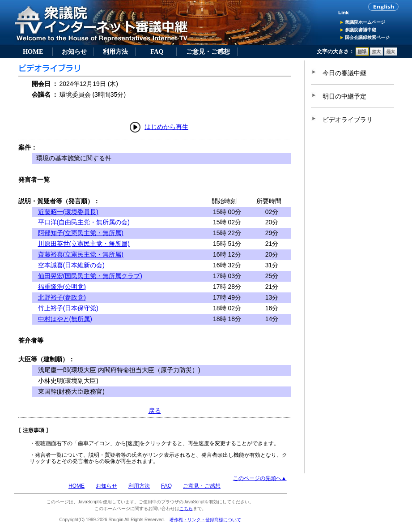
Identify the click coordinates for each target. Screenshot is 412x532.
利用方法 (115, 51)
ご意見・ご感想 (208, 51)
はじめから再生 (166, 127)
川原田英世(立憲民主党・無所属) (84, 244)
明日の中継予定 (344, 96)
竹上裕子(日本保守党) (68, 308)
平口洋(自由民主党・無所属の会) (84, 222)
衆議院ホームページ (365, 22)
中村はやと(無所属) (65, 319)
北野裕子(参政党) (62, 297)
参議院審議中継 (361, 30)
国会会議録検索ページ (367, 37)
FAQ (157, 51)
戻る (155, 411)
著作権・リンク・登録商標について (205, 520)
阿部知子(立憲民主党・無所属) (81, 233)
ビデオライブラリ (348, 120)
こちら (186, 508)
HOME (33, 51)
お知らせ (74, 51)
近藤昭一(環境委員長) (68, 212)
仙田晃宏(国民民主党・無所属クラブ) (90, 276)
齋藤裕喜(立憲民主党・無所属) (81, 254)
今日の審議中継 (344, 73)
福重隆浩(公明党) (62, 287)
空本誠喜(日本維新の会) (71, 265)
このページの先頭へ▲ (260, 478)
